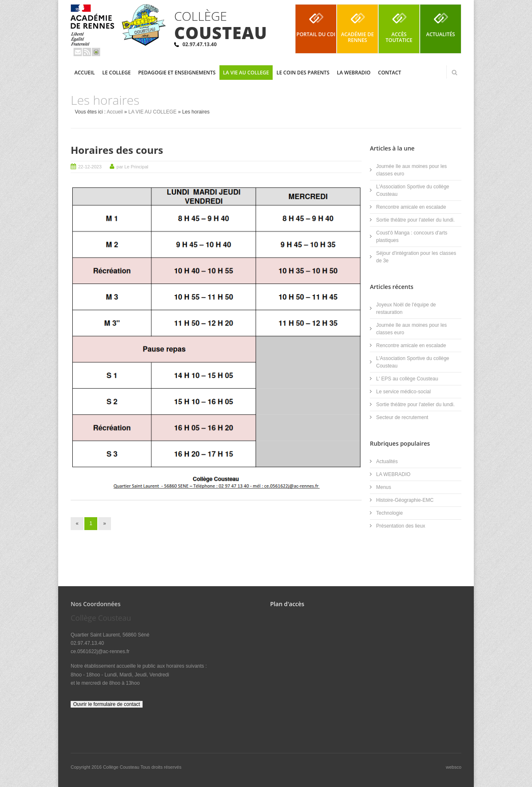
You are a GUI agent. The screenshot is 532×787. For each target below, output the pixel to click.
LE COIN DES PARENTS (303, 73)
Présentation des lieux (401, 526)
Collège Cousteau (122, 767)
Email (78, 52)
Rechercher (454, 72)
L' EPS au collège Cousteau (407, 379)
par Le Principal (132, 167)
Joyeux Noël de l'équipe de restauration (406, 308)
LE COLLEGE (117, 73)
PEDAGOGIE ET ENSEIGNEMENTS (177, 73)
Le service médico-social (403, 392)
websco (454, 767)
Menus (384, 487)
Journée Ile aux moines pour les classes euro (411, 170)
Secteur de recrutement (402, 417)
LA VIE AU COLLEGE (246, 73)
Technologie (389, 513)
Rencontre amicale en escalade (411, 207)
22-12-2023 (90, 167)
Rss (87, 52)
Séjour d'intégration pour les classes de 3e (416, 257)
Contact (390, 73)
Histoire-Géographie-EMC (405, 500)
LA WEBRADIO (354, 73)
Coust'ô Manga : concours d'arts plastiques (412, 237)
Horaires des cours (117, 150)
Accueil (85, 73)
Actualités (387, 461)
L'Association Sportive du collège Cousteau (413, 190)
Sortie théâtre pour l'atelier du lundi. (415, 220)
